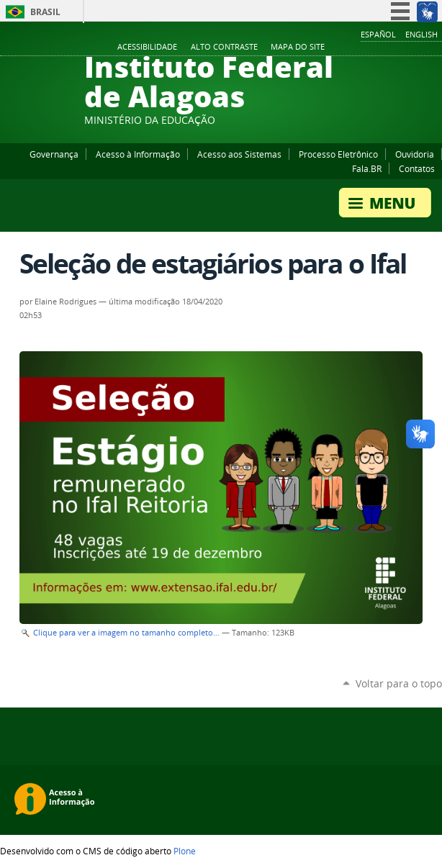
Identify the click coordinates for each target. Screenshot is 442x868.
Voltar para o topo (399, 683)
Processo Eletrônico (338, 154)
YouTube (381, 48)
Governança (54, 154)
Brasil (45, 12)
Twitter (417, 48)
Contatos (417, 168)
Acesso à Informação (138, 154)
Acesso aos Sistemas (239, 154)
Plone (185, 851)
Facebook (363, 48)
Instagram (399, 48)
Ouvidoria (415, 154)
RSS (435, 48)
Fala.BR (367, 168)
